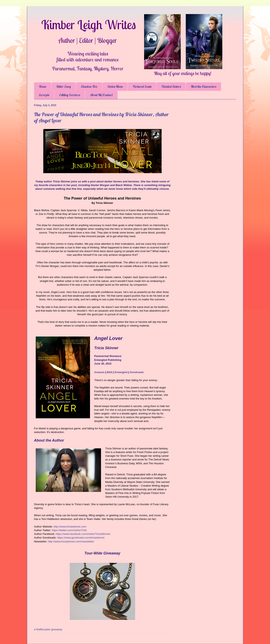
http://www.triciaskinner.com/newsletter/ (71, 541)
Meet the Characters (203, 86)
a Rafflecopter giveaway (48, 629)
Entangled (121, 372)
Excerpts (44, 95)
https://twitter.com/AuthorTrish (69, 530)
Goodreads (137, 372)
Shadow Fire (89, 86)
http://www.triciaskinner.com (70, 527)
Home (43, 86)
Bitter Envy (64, 86)
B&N (110, 372)
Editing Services (70, 95)
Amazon (99, 372)
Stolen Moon (115, 86)
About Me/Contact (101, 95)
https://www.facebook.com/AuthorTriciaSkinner (83, 534)
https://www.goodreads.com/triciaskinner (81, 538)
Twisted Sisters (171, 86)
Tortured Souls (142, 86)
